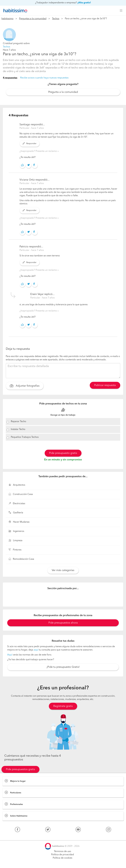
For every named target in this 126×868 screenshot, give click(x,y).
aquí (36, 650)
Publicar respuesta (105, 385)
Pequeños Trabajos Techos (25, 437)
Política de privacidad (62, 855)
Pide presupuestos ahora (63, 623)
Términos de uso (62, 851)
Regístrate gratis (63, 706)
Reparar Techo (18, 422)
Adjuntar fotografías (25, 386)
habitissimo (7, 19)
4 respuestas (10, 78)
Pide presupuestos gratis (20, 769)
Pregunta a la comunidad (63, 92)
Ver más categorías (63, 570)
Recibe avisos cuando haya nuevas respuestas (44, 78)
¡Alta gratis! (84, 3)
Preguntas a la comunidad (33, 19)
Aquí (10, 655)
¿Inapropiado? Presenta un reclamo (39, 151)
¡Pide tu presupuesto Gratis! (63, 667)
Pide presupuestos (63, 863)
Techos (56, 19)
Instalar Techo (18, 429)
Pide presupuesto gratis (63, 453)
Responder (30, 144)
